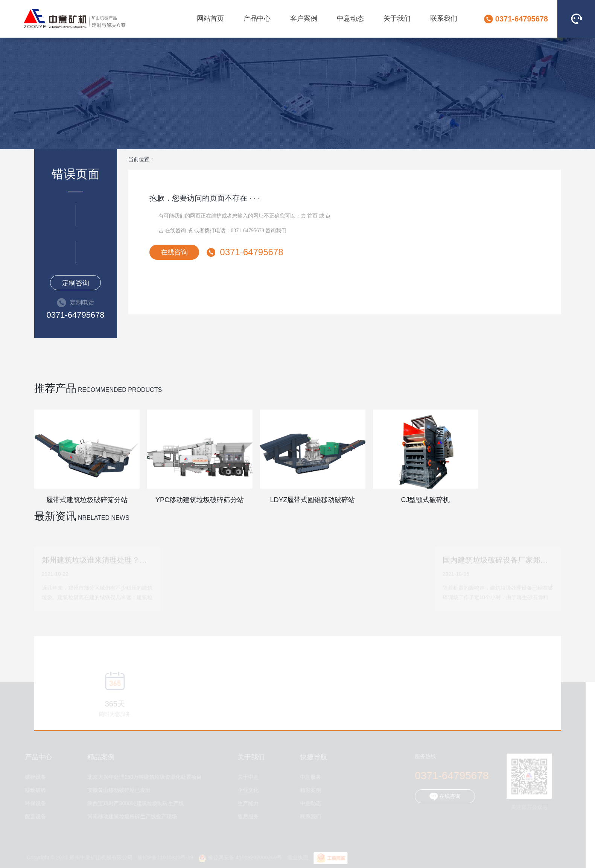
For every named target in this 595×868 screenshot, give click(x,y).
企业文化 (247, 790)
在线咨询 (175, 231)
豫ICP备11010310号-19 (164, 857)
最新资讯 (55, 516)
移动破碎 (33, 790)
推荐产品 (55, 388)
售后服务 (247, 817)
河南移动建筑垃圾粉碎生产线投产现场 (131, 817)
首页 (312, 216)
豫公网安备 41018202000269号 (239, 857)
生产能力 (247, 803)
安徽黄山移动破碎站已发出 (117, 790)
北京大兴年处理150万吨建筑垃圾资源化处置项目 (143, 777)
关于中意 (247, 777)
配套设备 (33, 817)
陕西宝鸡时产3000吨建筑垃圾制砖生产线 (134, 803)
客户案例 (304, 18)
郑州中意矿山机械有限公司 (75, 19)
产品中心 (257, 18)
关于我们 (397, 18)
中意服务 (309, 777)
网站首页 (210, 18)
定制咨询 (76, 283)
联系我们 (444, 18)
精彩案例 (309, 790)
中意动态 (350, 18)
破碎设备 (33, 777)
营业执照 (296, 857)
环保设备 (33, 803)
